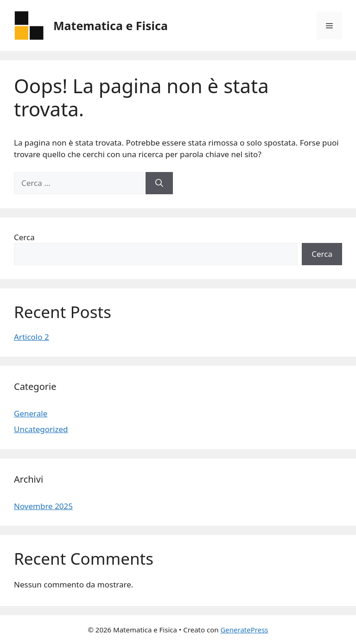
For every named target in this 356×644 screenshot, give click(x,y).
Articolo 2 (32, 337)
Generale (31, 413)
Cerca (24, 237)
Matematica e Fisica (111, 26)
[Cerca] (159, 183)
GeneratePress (244, 630)
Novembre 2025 (43, 506)
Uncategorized (41, 429)
